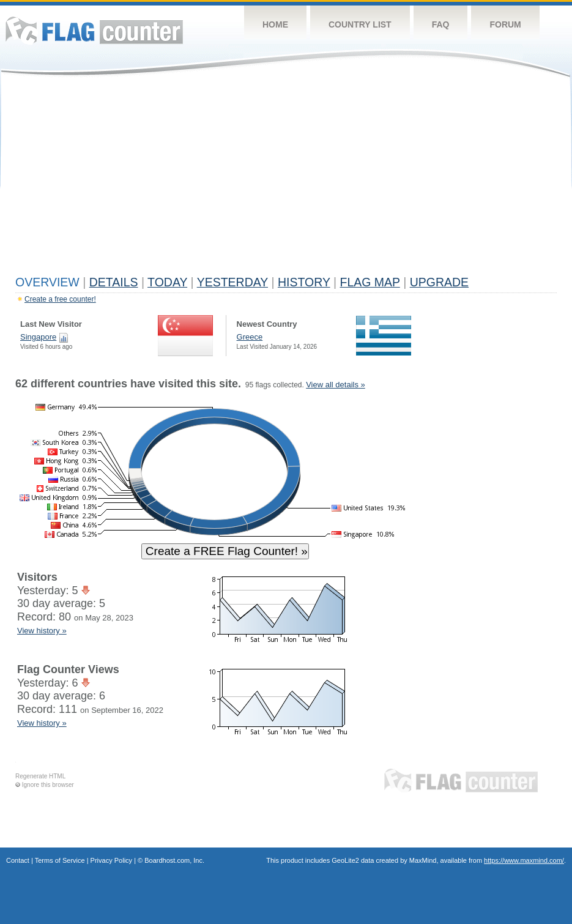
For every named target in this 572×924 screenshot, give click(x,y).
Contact (18, 860)
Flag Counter (94, 30)
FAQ (441, 24)
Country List (360, 24)
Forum (505, 24)
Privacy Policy (111, 860)
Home (275, 24)
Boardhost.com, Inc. (174, 860)
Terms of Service (60, 860)
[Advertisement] (286, 179)
